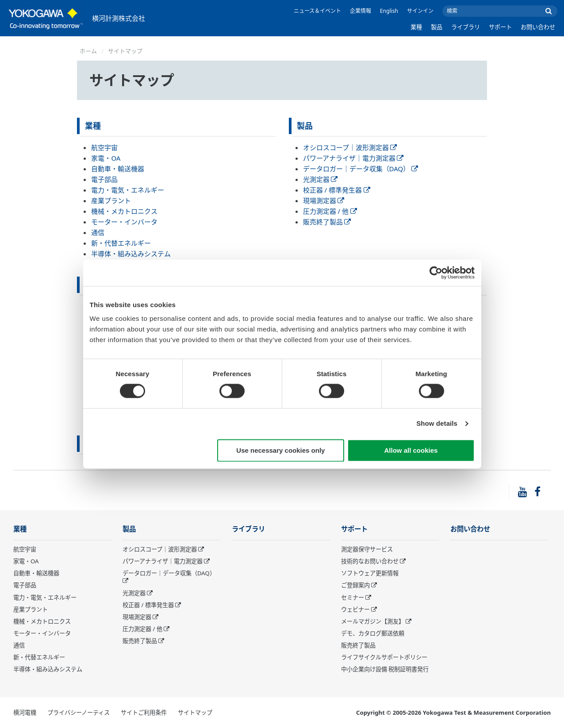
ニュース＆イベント (317, 11)
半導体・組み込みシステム (131, 254)
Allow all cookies (411, 450)
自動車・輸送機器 (118, 169)
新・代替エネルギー (121, 243)
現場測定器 (324, 200)
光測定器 (320, 179)
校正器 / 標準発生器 (337, 190)
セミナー (353, 597)
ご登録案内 (355, 585)
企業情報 (361, 11)
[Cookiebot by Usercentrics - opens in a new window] (436, 273)
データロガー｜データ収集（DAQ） (361, 169)
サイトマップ (195, 713)
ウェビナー (355, 609)
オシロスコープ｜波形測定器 (350, 147)
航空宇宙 (104, 147)
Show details (437, 424)
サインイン (420, 11)
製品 (437, 27)
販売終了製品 (327, 222)
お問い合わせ (538, 27)
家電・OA (106, 158)
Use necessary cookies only (280, 450)
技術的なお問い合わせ (370, 561)
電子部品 (104, 179)
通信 (98, 232)
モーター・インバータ (124, 222)
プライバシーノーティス (79, 713)
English (389, 11)
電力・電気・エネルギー (128, 190)
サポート (500, 27)
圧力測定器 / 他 (330, 211)
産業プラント (111, 200)
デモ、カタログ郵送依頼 (373, 633)
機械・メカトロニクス (124, 211)
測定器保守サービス (367, 549)
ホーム (88, 51)
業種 (416, 27)
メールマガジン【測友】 (373, 621)
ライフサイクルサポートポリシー (384, 657)
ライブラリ (466, 27)
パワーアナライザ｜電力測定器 (353, 158)
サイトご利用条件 (144, 713)
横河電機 (25, 713)
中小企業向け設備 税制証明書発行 (385, 669)
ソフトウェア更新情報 (370, 573)
